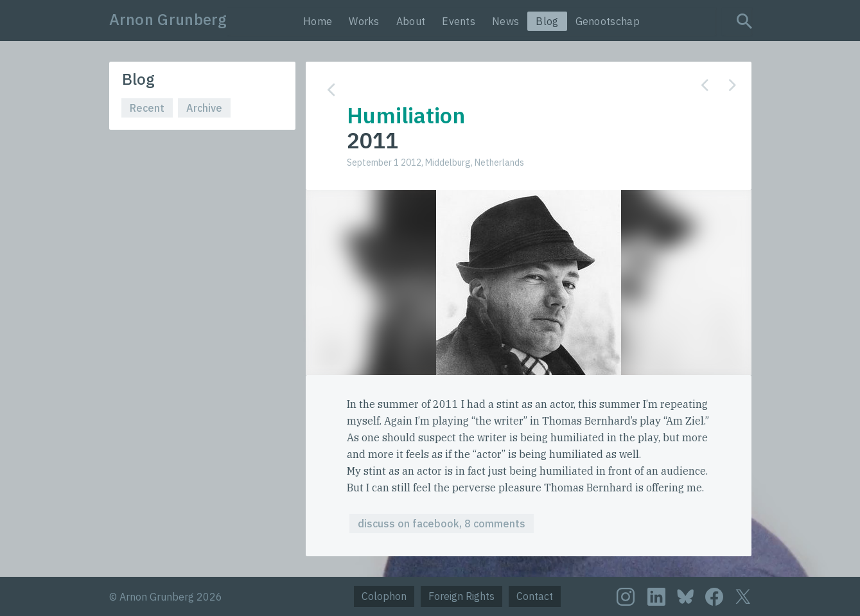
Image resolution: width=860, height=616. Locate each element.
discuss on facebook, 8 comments (442, 524)
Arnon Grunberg (168, 19)
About (411, 21)
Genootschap (608, 21)
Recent (147, 108)
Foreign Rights (461, 596)
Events (459, 21)
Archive (204, 108)
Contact (535, 596)
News (505, 21)
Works (364, 21)
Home (318, 21)
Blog (547, 21)
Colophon (384, 596)
